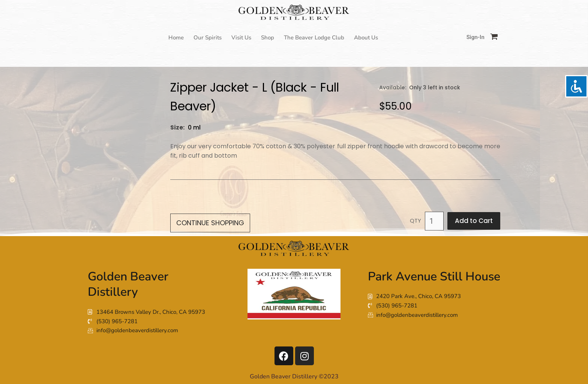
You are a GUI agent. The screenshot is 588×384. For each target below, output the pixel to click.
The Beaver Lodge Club (314, 38)
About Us (366, 38)
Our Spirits (208, 38)
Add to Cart (474, 221)
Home (176, 38)
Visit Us (241, 38)
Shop (268, 38)
